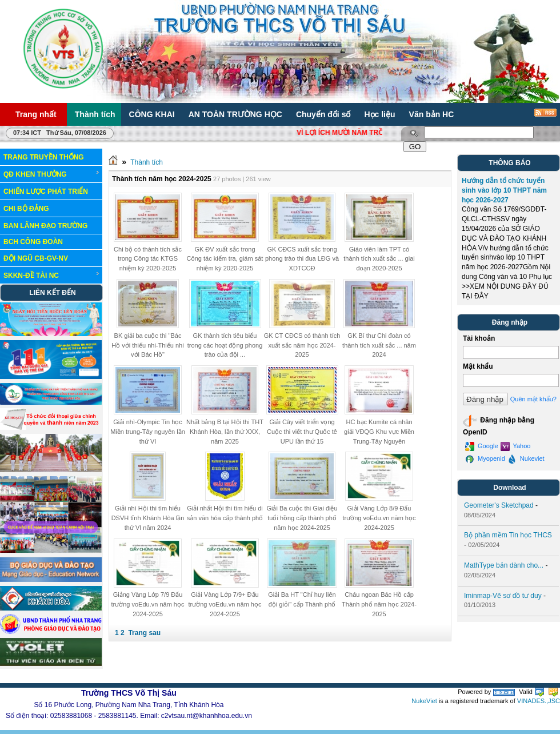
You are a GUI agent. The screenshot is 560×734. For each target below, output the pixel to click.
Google (482, 446)
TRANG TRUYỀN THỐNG (44, 157)
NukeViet (424, 701)
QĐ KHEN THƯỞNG (52, 174)
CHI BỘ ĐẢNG (26, 209)
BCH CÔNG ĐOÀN (33, 242)
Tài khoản (479, 338)
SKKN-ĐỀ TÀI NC (52, 275)
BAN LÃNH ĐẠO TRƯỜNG (45, 226)
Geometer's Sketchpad (499, 505)
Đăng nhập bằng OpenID (499, 425)
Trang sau (144, 633)
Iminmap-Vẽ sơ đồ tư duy (503, 596)
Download (509, 488)
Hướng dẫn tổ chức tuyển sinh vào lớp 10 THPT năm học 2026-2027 (504, 190)
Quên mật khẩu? (533, 399)
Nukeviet (526, 459)
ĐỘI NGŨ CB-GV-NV (36, 258)
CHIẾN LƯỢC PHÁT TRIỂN (46, 192)
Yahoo (516, 446)
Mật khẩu (478, 366)
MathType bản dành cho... (504, 565)
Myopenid (485, 459)
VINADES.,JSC (539, 701)
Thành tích (147, 162)
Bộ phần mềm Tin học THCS (508, 535)
